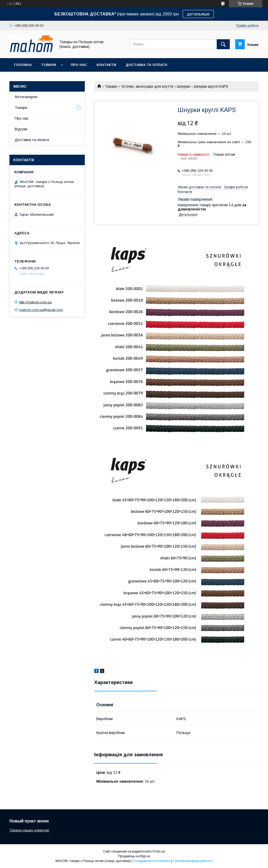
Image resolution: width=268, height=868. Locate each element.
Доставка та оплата (146, 65)
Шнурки (183, 86)
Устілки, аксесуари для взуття (147, 86)
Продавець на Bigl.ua (134, 856)
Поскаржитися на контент (152, 861)
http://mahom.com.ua (35, 302)
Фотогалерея (26, 97)
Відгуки (21, 129)
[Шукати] (223, 44)
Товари (49, 65)
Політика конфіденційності (193, 861)
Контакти (106, 65)
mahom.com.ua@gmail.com (41, 310)
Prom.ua (159, 852)
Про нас (79, 65)
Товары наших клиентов (29, 830)
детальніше (198, 14)
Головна (23, 65)
